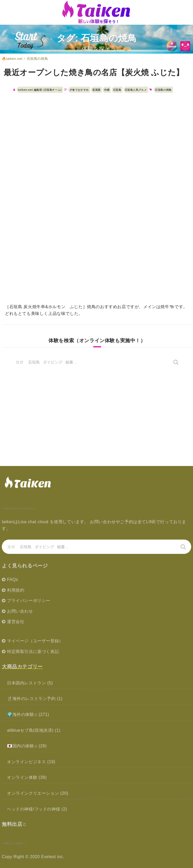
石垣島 (117, 90)
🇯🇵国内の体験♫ (22, 746)
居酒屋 (96, 90)
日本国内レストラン (26, 683)
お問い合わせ (20, 611)
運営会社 (16, 622)
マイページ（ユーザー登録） (35, 641)
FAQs (13, 579)
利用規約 (16, 590)
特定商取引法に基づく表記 (33, 652)
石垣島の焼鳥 (163, 90)
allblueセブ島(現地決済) (30, 730)
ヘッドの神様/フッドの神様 (34, 809)
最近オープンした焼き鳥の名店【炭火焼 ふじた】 (94, 72)
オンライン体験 (22, 777)
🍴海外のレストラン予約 (31, 699)
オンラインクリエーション (33, 793)
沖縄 (107, 90)
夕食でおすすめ (79, 90)
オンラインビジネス (26, 762)
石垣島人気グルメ (136, 90)
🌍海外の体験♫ (22, 714)
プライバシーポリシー (29, 601)
